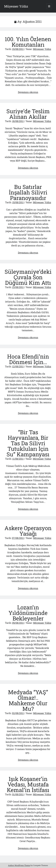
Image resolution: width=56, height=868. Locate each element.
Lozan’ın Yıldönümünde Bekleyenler (28, 613)
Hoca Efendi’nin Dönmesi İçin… (28, 359)
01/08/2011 (18, 794)
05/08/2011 (18, 623)
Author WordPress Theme (19, 865)
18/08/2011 (18, 121)
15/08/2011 (18, 202)
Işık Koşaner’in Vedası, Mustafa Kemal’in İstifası (28, 784)
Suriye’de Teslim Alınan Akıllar (28, 114)
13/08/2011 (18, 287)
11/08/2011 (18, 459)
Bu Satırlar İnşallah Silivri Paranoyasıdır (28, 192)
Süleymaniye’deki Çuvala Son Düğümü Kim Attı (28, 277)
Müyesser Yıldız (16, 6)
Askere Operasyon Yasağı (28, 531)
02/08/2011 (18, 713)
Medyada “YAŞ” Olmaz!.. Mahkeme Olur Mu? (28, 700)
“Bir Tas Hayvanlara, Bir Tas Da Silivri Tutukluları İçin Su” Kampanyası (28, 443)
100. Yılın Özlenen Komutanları (28, 42)
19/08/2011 (18, 49)
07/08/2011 (18, 538)
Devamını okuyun (28, 92)
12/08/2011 (18, 366)
